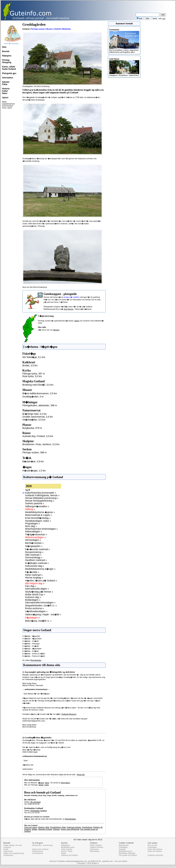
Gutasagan (152, 847)
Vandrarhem (8, 855)
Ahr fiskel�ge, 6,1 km (34, 357)
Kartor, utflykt (9, 67)
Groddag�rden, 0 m (33, 397)
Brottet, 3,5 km (30, 365)
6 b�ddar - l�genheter (32, 649)
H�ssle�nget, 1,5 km (34, 471)
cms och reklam (121, 861)
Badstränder (124, 845)
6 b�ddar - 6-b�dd (31, 651)
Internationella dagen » (37, 589)
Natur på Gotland (155, 851)
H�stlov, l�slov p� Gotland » (41, 581)
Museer (50, 29)
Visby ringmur (67, 849)
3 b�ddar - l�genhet (31, 636)
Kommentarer (8, 106)
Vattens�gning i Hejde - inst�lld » (43, 614)
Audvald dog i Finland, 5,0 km (38, 436)
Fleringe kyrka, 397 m (34, 374)
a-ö (164, 18)
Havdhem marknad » (36, 560)
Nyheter (6, 82)
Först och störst (31, 827)
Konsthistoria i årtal (58, 827)
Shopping (7, 62)
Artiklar (34, 829)
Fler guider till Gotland (128, 855)
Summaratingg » (34, 557)
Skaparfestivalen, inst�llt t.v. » (41, 606)
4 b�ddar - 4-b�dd (31, 641)
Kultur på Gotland (155, 849)
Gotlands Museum (69, 714)
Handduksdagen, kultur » (38, 521)
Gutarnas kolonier (74, 827)
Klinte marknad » (34, 575)
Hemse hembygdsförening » (40, 501)
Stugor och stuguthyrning (14, 853)
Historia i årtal (43, 827)
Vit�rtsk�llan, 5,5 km (34, 420)
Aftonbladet (95, 851)
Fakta (5, 84)
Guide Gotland (9, 69)
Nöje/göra (7, 56)
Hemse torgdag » (34, 578)
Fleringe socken (38, 29)
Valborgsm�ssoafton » (37, 506)
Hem (4, 47)
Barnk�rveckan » (34, 543)
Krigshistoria (87, 827)
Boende (6, 51)
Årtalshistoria (38, 851)
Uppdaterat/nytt (8, 104)
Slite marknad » (33, 555)
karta (47, 783)
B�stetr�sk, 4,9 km (33, 461)
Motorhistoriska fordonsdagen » (41, 529)
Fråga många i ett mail (13, 845)
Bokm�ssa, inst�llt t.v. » (38, 621)
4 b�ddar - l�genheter (32, 639)
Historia (6, 89)
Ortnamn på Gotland (69, 855)
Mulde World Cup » (35, 595)
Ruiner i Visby (67, 851)
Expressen (94, 849)
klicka (77, 321)
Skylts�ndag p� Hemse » (39, 592)
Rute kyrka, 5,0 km (32, 376)
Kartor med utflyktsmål (70, 829)
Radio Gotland (96, 845)
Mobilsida (67, 29)
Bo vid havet (36, 802)
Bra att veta (152, 845)
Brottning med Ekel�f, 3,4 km (38, 385)
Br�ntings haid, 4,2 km (35, 414)
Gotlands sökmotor (155, 855)
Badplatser (66, 845)
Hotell (6, 849)
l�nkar (41, 783)
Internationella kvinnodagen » (40, 603)
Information (8, 78)
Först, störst (7, 108)
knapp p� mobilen (72, 297)
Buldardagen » (33, 600)
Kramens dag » (33, 597)
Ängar (64, 853)
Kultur (5, 91)
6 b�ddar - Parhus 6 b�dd (34, 654)
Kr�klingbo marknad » (37, 563)
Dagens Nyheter (97, 847)
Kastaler (122, 849)
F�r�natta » (32, 572)
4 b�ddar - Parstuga (31, 644)
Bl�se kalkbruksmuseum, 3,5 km (40, 393)
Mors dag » (31, 526)
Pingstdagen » (33, 523)
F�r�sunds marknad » (38, 549)
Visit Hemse (68, 309)
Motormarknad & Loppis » (38, 515)
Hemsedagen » (33, 540)
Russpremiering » (34, 552)
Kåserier (57, 829)
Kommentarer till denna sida (42, 665)
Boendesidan (36, 660)
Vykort (5, 98)
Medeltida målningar (127, 853)
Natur (5, 93)
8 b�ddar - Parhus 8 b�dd (34, 656)
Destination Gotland (39, 811)
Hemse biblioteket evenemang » (42, 498)
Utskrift (58, 29)
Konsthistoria (38, 853)
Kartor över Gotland (40, 849)
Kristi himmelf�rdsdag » (38, 518)
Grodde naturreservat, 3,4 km (38, 417)
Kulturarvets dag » (35, 566)
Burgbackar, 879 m (32, 428)
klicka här (81, 775)
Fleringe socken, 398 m (35, 452)
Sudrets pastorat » (35, 503)
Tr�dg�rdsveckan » (36, 534)
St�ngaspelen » (34, 546)
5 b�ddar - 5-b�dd (31, 646)
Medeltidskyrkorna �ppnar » (40, 512)
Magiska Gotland (45, 829)
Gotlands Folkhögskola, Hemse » (42, 495)
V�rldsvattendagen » (36, 611)
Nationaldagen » (34, 531)
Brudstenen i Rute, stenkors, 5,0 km (41, 444)
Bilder (4, 102)
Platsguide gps (9, 73)
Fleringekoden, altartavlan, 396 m (40, 405)
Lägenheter (8, 851)
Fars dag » (31, 586)
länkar (41, 785)
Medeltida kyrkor (68, 847)
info (160, 18)
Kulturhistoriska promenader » (41, 493)
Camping (7, 847)
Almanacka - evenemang (42, 845)
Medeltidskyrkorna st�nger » (40, 569)
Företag (6, 60)
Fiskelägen (123, 847)
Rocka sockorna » (34, 608)
